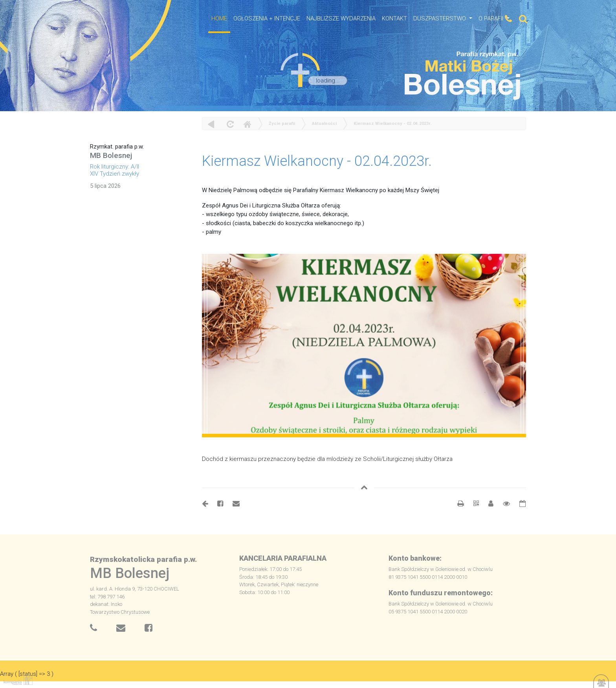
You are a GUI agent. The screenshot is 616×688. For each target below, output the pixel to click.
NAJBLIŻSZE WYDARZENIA (341, 18)
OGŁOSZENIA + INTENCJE (267, 18)
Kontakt (394, 18)
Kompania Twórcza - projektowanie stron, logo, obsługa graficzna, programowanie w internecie (16, 680)
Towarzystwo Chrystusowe (120, 612)
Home (247, 124)
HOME (219, 18)
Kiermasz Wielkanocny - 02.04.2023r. (393, 124)
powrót (211, 124)
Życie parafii (282, 124)
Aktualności (324, 124)
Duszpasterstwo (440, 18)
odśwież (229, 124)
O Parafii (492, 18)
